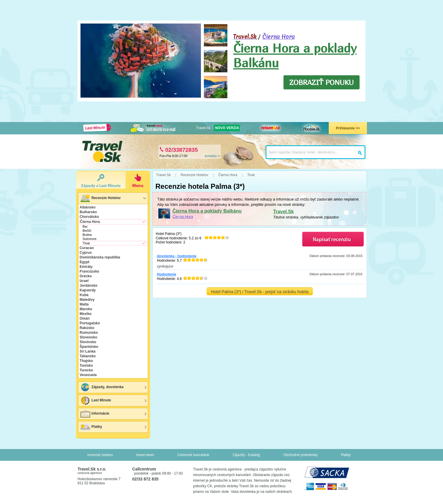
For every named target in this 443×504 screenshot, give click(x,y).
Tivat (86, 243)
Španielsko (89, 347)
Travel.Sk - (218, 128)
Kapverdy (88, 290)
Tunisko (86, 366)
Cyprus (86, 253)
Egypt (84, 262)
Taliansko (88, 356)
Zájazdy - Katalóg (246, 455)
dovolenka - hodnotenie (177, 256)
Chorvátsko (89, 217)
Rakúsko (87, 328)
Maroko (86, 309)
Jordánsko (89, 286)
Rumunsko (89, 333)
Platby (91, 427)
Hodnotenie (167, 274)
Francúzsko (89, 271)
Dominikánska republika (100, 257)
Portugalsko (90, 323)
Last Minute (95, 400)
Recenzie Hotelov (100, 198)
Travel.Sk (283, 212)
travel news (145, 455)
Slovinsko (88, 342)
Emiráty (86, 267)
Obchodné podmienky (301, 455)
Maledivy (87, 300)
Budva (87, 235)
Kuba (84, 295)
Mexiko (86, 314)
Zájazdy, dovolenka (102, 387)
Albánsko (88, 207)
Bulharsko (88, 212)
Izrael (84, 281)
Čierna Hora (278, 37)
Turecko (86, 370)
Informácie (95, 414)
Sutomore (90, 239)
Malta (84, 304)
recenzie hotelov (100, 455)
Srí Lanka (88, 351)
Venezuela (88, 375)
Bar (85, 226)
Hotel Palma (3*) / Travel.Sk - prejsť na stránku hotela (260, 292)
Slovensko (88, 337)
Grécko (86, 276)
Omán (85, 318)
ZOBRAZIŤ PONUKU (322, 82)
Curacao (87, 248)
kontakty (211, 156)
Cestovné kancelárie (193, 455)
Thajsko (86, 361)
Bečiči (87, 231)
